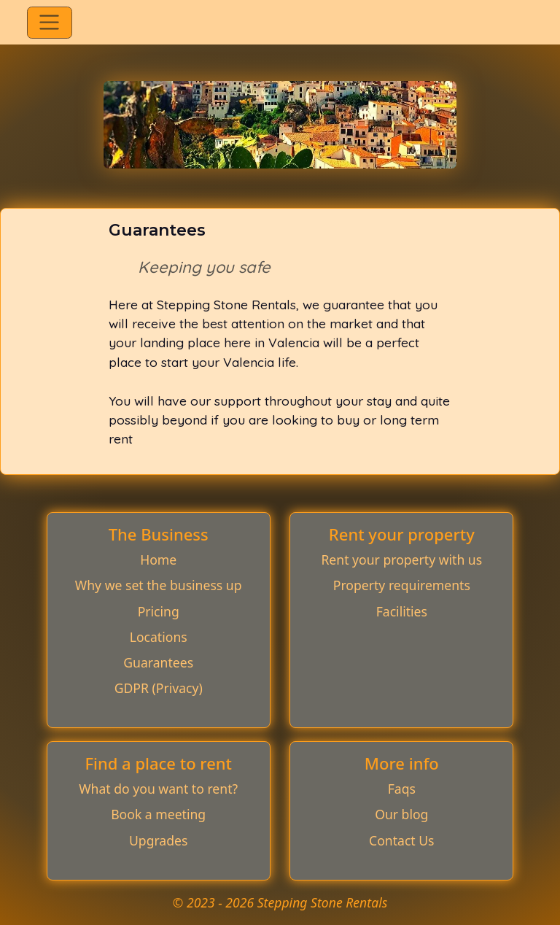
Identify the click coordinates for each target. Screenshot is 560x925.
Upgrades (158, 840)
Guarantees (158, 662)
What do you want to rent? (158, 789)
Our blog (401, 814)
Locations (159, 637)
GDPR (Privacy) (159, 688)
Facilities (402, 611)
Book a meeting (158, 814)
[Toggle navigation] (49, 23)
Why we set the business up (159, 585)
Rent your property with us (401, 560)
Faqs (402, 789)
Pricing (159, 611)
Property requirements (402, 585)
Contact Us (402, 840)
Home (158, 560)
